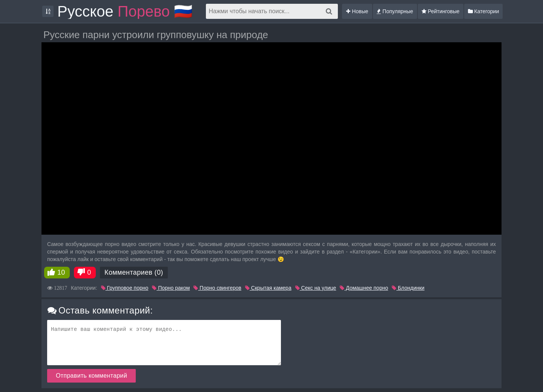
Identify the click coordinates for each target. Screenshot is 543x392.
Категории (484, 11)
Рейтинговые (441, 11)
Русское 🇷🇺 (125, 11)
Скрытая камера (268, 288)
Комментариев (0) (134, 272)
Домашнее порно (364, 288)
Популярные (395, 11)
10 (61, 272)
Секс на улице (316, 288)
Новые (357, 11)
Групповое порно (125, 288)
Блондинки (408, 288)
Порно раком (171, 288)
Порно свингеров (217, 288)
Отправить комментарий (91, 376)
